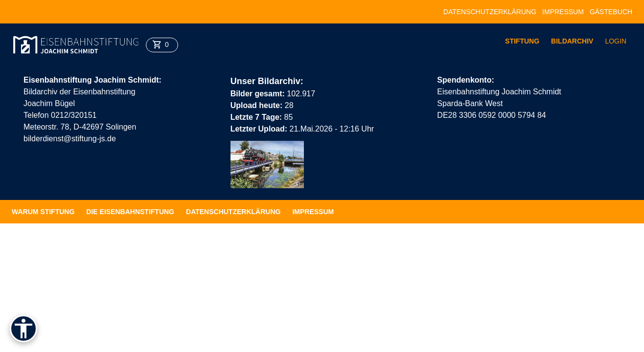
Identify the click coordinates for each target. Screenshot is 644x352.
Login (616, 41)
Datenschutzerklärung (490, 12)
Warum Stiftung (43, 212)
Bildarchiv (572, 41)
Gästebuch (611, 12)
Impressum (563, 12)
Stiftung (522, 41)
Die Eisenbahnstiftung (130, 212)
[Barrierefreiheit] (23, 329)
